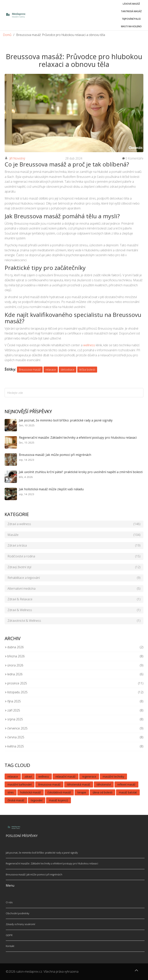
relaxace (51, 370)
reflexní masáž (126, 784)
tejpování (37, 800)
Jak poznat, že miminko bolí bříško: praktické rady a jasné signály (66, 420)
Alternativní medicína (74, 589)
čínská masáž (16, 800)
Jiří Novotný (17, 158)
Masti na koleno (131, 26)
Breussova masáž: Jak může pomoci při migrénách (55, 455)
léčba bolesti (87, 370)
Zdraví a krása (74, 546)
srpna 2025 (14, 719)
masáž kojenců (58, 800)
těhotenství (104, 784)
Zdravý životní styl (74, 567)
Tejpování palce (131, 19)
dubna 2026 (14, 647)
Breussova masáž (30, 370)
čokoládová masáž (59, 792)
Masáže (74, 535)
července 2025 (16, 728)
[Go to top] (136, 972)
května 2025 (14, 746)
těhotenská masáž (79, 784)
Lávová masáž (131, 4)
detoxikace (68, 370)
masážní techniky (113, 777)
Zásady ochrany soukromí (20, 924)
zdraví (28, 777)
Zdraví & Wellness (74, 610)
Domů (7, 35)
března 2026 (15, 656)
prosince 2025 (16, 683)
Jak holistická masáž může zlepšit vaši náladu (51, 489)
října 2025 (13, 701)
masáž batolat (128, 792)
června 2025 (14, 737)
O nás (9, 902)
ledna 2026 (14, 674)
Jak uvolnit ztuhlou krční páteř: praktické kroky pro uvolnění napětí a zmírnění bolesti (81, 472)
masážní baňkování (20, 784)
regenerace (89, 777)
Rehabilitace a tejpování (74, 578)
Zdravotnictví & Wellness (74, 621)
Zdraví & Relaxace (74, 599)
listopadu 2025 (16, 692)
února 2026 (14, 665)
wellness (89, 345)
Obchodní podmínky (18, 913)
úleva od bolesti (103, 792)
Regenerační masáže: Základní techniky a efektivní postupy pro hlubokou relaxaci (78, 438)
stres (11, 792)
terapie (82, 792)
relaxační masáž (66, 777)
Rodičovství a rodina (74, 556)
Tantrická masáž (131, 11)
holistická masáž (31, 792)
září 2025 (12, 710)
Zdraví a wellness (74, 524)
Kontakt (10, 946)
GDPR (9, 935)
